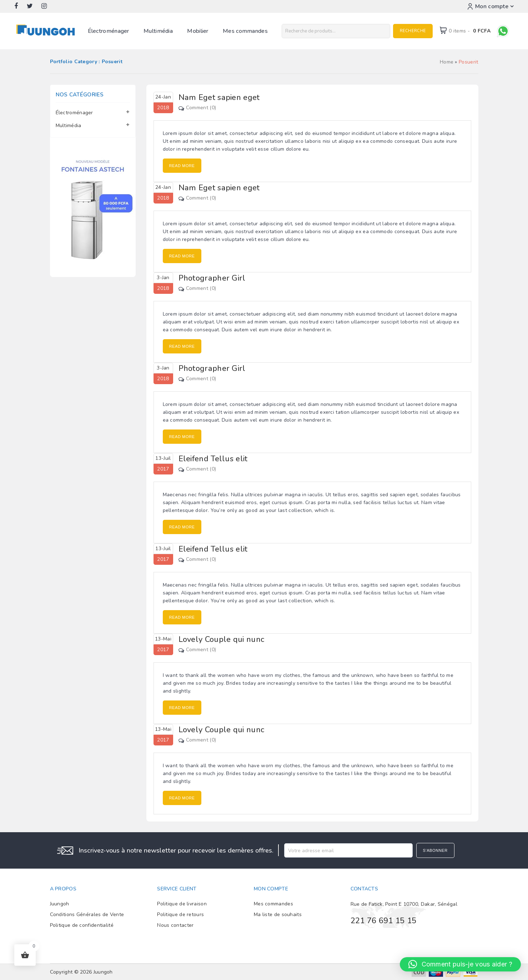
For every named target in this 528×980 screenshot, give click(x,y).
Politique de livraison (182, 904)
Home (447, 62)
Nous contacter (175, 925)
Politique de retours (180, 914)
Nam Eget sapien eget (219, 97)
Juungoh (60, 904)
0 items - (470, 31)
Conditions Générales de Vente (87, 914)
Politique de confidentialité (82, 925)
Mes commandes (245, 31)
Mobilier (198, 31)
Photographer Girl (212, 278)
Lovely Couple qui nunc (222, 639)
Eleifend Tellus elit (213, 459)
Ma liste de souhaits (278, 914)
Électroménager (109, 31)
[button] (460, 964)
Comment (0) (201, 108)
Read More (182, 166)
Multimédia (158, 31)
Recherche (413, 31)
